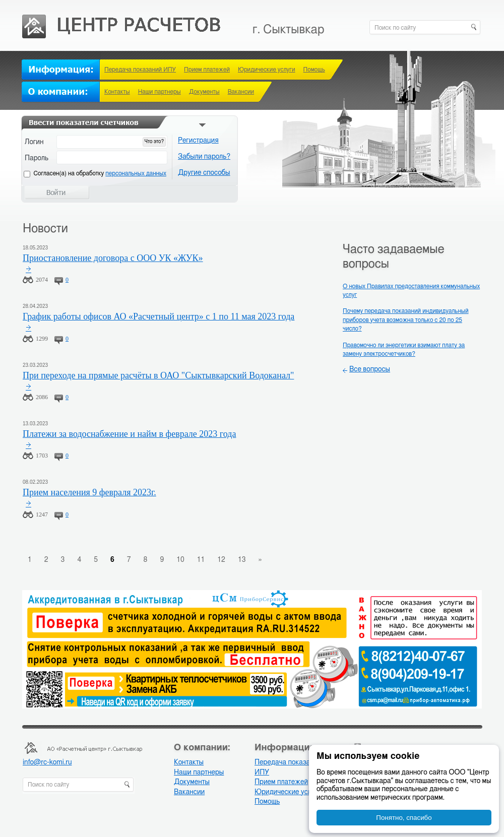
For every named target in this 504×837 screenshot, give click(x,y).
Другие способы (204, 173)
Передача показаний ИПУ (140, 70)
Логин (34, 142)
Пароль (37, 158)
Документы (204, 92)
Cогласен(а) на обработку (100, 173)
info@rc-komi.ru (47, 762)
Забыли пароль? (204, 157)
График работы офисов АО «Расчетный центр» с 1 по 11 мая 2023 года (159, 316)
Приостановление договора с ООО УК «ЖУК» (113, 258)
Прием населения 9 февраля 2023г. (89, 492)
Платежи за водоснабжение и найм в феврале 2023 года (129, 434)
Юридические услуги (267, 70)
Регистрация (198, 141)
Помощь (314, 70)
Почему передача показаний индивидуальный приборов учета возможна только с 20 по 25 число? (406, 320)
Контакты (117, 92)
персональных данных (136, 173)
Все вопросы (370, 369)
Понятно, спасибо (404, 818)
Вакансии (241, 92)
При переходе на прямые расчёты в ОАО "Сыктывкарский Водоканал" (158, 375)
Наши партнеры (160, 92)
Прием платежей (207, 70)
